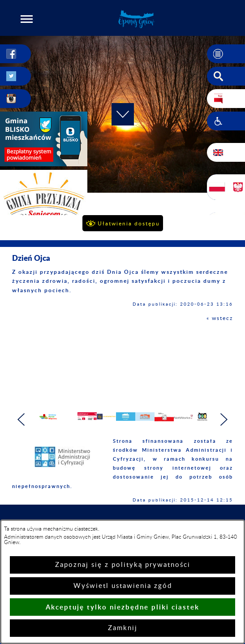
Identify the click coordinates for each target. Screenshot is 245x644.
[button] (26, 19)
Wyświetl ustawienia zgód (123, 586)
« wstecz (220, 318)
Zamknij (123, 628)
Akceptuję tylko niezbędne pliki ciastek (122, 607)
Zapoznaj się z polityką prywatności (123, 565)
